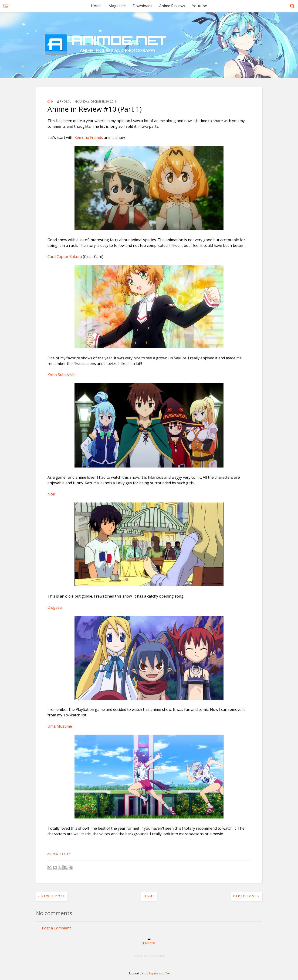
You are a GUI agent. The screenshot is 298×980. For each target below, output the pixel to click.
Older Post (246, 896)
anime (52, 854)
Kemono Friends (89, 138)
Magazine (117, 6)
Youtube (200, 6)
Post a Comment (56, 928)
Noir (51, 494)
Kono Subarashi (61, 375)
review (65, 854)
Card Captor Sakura (65, 257)
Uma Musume (60, 726)
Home (96, 6)
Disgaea (55, 607)
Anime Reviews (172, 6)
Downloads (142, 6)
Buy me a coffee (159, 973)
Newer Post (52, 896)
